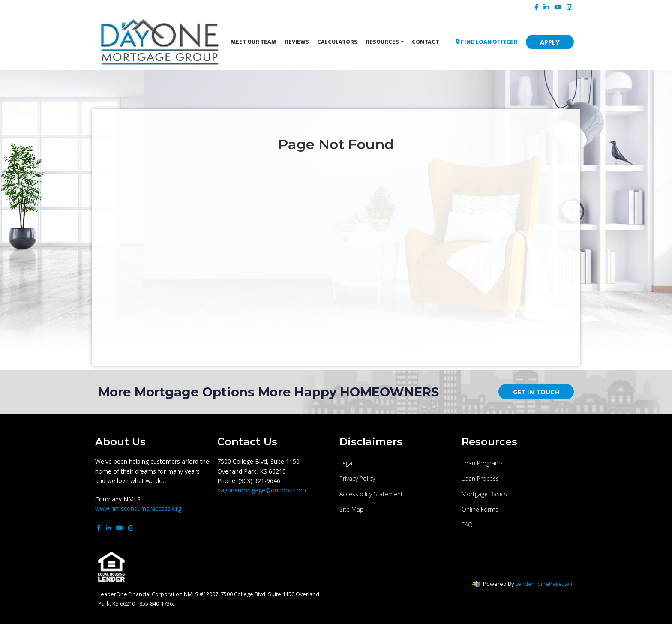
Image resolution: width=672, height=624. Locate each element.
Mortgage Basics (484, 494)
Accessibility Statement (371, 494)
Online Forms (480, 509)
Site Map (352, 509)
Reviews (297, 42)
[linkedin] (546, 7)
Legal (346, 463)
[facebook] (536, 7)
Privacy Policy (357, 478)
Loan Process (480, 478)
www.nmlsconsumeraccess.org (138, 508)
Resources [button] (383, 42)
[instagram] (569, 7)
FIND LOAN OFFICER (486, 42)
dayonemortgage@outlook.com (262, 490)
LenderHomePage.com (544, 584)
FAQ (467, 525)
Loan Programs (483, 463)
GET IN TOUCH (536, 392)
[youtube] (558, 7)
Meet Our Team (253, 42)
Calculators (337, 42)
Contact (426, 42)
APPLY (550, 42)
